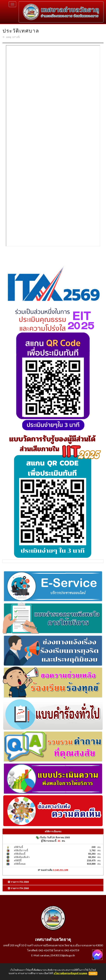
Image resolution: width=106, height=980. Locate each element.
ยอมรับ (93, 973)
